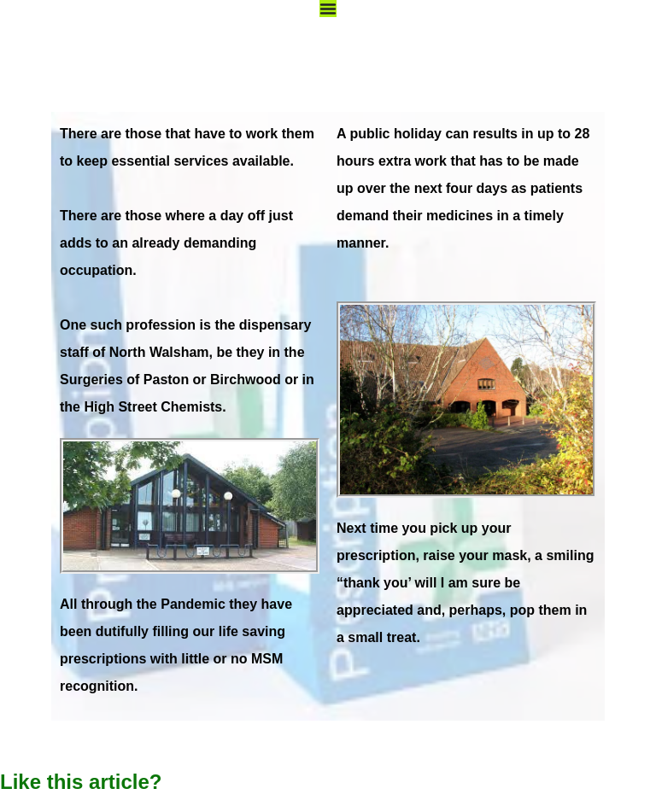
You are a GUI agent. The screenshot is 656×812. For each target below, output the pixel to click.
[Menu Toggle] (328, 9)
